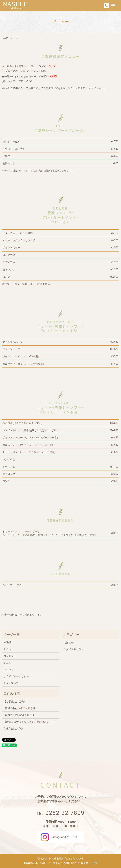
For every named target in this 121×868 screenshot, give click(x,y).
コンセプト (10, 656)
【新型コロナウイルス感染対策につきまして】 (30, 722)
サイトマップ (11, 683)
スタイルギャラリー (75, 649)
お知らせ (69, 643)
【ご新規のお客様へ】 (16, 702)
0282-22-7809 (65, 813)
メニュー (9, 663)
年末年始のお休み (14, 728)
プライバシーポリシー (16, 676)
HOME (5, 38)
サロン (7, 649)
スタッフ (9, 670)
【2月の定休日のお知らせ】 (19, 715)
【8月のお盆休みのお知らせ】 (21, 708)
